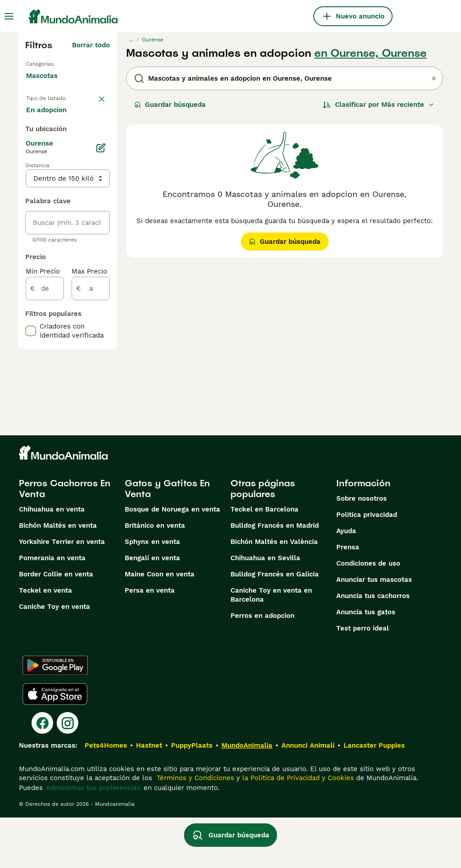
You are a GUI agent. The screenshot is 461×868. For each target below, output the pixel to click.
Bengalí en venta (152, 608)
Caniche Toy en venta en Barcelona (271, 645)
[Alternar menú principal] (9, 16)
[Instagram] (68, 773)
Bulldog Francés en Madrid (275, 576)
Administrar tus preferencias (93, 838)
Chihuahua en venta (52, 560)
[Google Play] (55, 716)
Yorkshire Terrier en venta (62, 592)
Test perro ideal (363, 679)
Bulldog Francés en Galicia (275, 625)
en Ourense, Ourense (371, 53)
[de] (45, 339)
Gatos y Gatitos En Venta (167, 539)
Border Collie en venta (56, 625)
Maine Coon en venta (160, 625)
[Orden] (379, 105)
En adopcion (54, 135)
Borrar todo (91, 45)
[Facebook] (42, 773)
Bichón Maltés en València (274, 592)
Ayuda (346, 581)
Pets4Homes (106, 796)
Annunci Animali (308, 796)
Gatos (36, 75)
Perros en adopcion (262, 666)
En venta (48, 114)
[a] (91, 339)
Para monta (53, 157)
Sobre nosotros (362, 549)
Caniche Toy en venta (54, 657)
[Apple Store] (55, 745)
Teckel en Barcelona (264, 560)
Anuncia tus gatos (366, 662)
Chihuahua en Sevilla (265, 608)
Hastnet (149, 796)
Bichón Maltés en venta (58, 576)
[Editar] (101, 198)
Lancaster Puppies (374, 796)
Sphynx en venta (152, 592)
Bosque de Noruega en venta (172, 560)
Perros (37, 60)
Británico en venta (155, 576)
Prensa (348, 598)
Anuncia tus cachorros (373, 646)
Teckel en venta (45, 641)
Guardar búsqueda (170, 105)
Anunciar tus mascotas (374, 630)
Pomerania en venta (52, 608)
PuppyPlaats (192, 796)
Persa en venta (150, 641)
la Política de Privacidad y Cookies (297, 828)
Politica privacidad (367, 565)
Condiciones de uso (368, 614)
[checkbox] (31, 381)
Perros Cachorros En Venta (65, 539)
